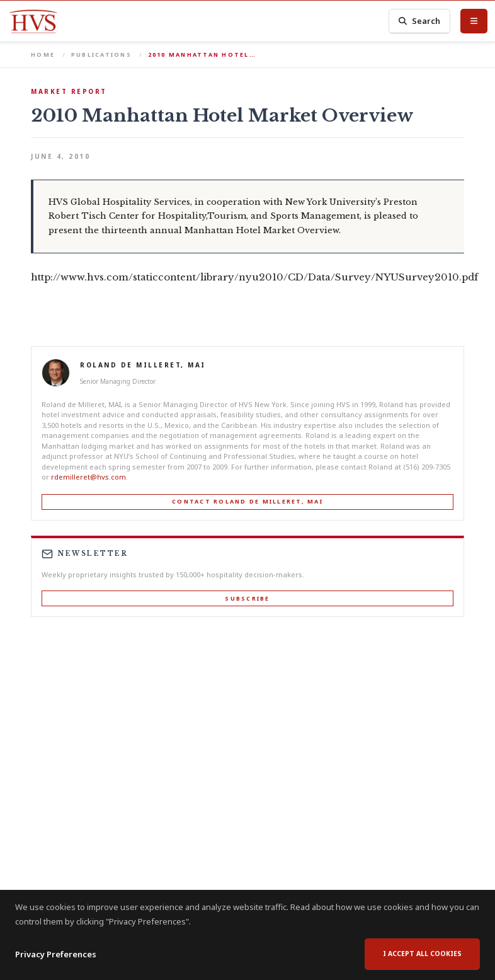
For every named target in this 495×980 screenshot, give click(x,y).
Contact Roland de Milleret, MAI (247, 501)
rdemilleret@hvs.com (88, 477)
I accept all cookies (422, 954)
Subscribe (247, 598)
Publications (101, 55)
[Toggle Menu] (474, 21)
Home (43, 55)
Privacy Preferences (56, 954)
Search (419, 21)
